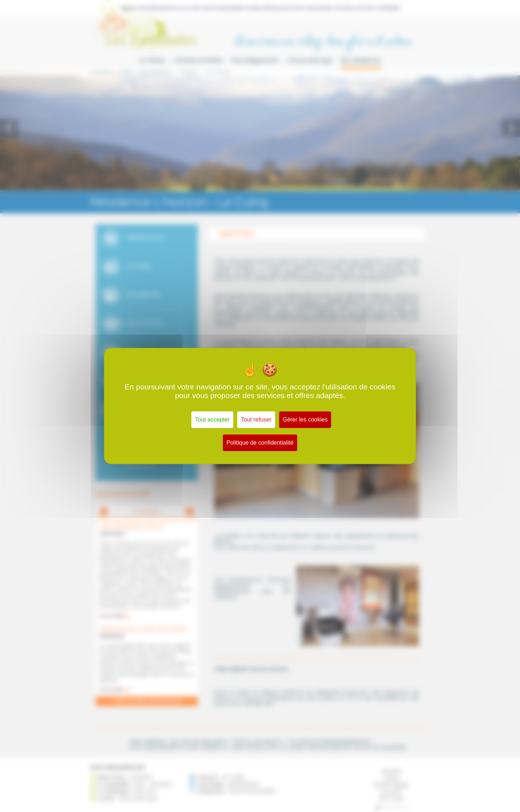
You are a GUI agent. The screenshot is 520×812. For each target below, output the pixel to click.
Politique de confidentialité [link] (260, 443)
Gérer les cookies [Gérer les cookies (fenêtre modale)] (305, 420)
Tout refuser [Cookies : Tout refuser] (256, 420)
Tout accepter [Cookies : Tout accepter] (212, 420)
